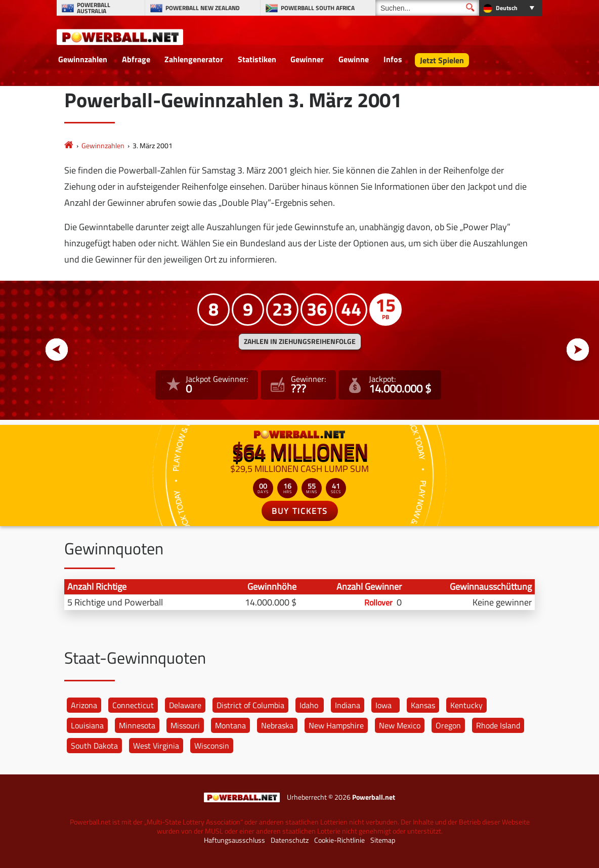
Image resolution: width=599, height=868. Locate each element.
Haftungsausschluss (234, 840)
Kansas (423, 705)
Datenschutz (290, 840)
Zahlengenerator (194, 59)
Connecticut (133, 705)
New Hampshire (336, 725)
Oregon (448, 725)
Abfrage (136, 59)
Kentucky (466, 705)
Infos (393, 59)
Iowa (383, 705)
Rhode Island (498, 725)
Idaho (309, 705)
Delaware (185, 705)
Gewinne (354, 59)
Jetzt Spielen (442, 60)
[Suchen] (427, 8)
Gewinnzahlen (83, 59)
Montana (230, 725)
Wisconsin (212, 746)
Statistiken (257, 59)
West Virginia (156, 746)
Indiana (348, 705)
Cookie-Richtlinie (339, 840)
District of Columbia (250, 705)
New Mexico (400, 725)
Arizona (84, 705)
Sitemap (383, 840)
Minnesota (137, 725)
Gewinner (307, 59)
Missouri (185, 725)
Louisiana (87, 725)
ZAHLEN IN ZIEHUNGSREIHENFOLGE (300, 341)
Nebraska (277, 725)
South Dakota (94, 746)
